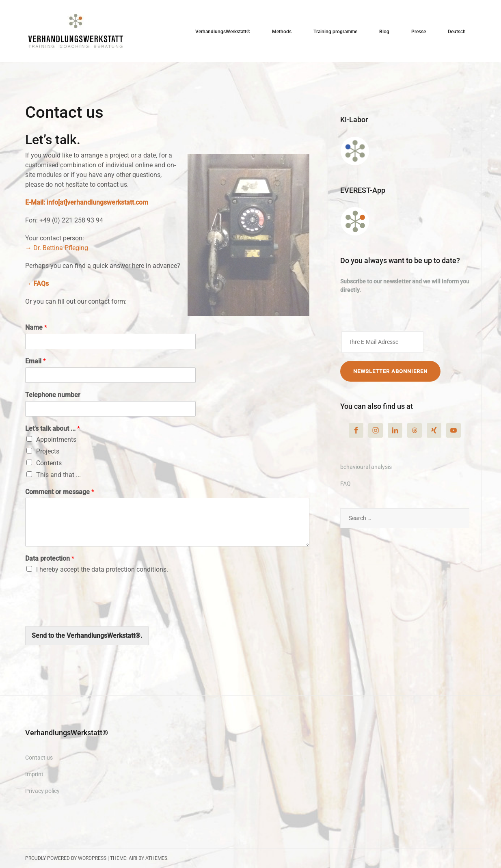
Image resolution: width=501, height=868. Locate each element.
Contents (49, 463)
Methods (282, 32)
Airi (133, 858)
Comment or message (60, 492)
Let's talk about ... (53, 429)
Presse (419, 32)
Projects (48, 451)
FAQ (346, 484)
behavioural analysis (366, 467)
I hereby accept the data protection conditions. (102, 569)
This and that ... (58, 475)
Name (36, 327)
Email (36, 361)
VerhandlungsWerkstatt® (223, 32)
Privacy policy (42, 791)
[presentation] (87, 613)
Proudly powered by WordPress (66, 858)
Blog (384, 32)
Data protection (50, 558)
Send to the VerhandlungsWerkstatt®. (87, 636)
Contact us (39, 758)
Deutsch (457, 32)
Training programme (335, 32)
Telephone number (53, 395)
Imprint (34, 774)
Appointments (56, 439)
